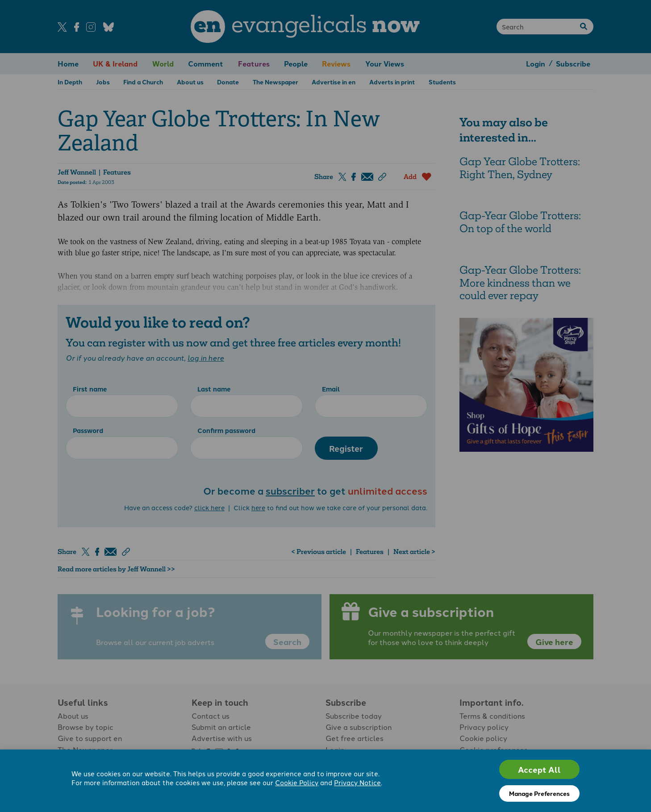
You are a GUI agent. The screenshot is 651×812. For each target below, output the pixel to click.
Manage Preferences (539, 793)
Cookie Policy (297, 783)
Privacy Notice (357, 783)
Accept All (539, 769)
